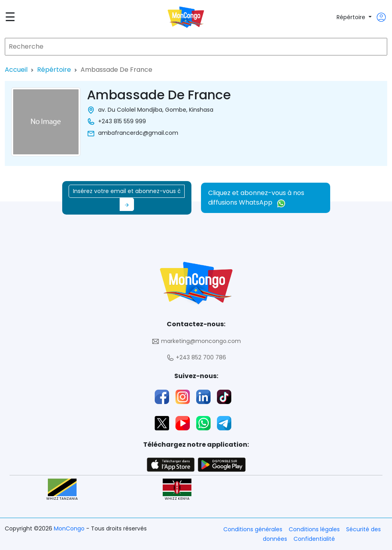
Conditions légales (314, 529)
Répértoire (352, 17)
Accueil (16, 70)
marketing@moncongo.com (196, 341)
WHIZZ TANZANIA (62, 490)
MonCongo (70, 528)
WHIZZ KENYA (177, 490)
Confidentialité (314, 539)
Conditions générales (253, 529)
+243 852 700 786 (196, 358)
